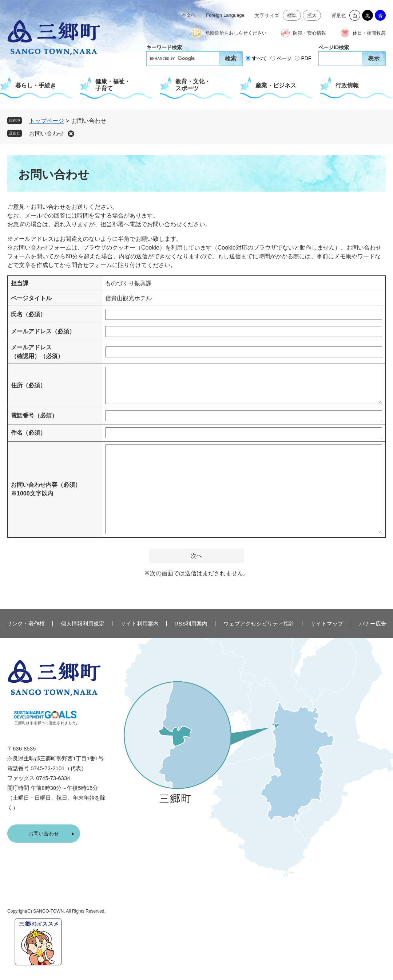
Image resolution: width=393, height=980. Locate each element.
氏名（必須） (28, 314)
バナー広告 (373, 624)
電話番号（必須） (34, 415)
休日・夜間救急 (369, 33)
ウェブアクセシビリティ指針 (259, 624)
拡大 (312, 15)
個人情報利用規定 (83, 624)
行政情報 (347, 85)
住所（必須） (28, 385)
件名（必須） (28, 433)
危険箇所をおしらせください (236, 33)
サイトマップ (327, 624)
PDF (306, 58)
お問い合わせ (47, 134)
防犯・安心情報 (309, 33)
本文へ (189, 15)
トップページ (47, 121)
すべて (259, 58)
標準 (292, 15)
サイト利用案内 (140, 624)
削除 (71, 134)
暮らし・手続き (36, 85)
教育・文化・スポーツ (193, 85)
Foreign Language (225, 15)
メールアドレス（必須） (43, 331)
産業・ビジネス (276, 85)
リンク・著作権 (26, 624)
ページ (284, 58)
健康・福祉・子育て (113, 85)
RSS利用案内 (191, 624)
